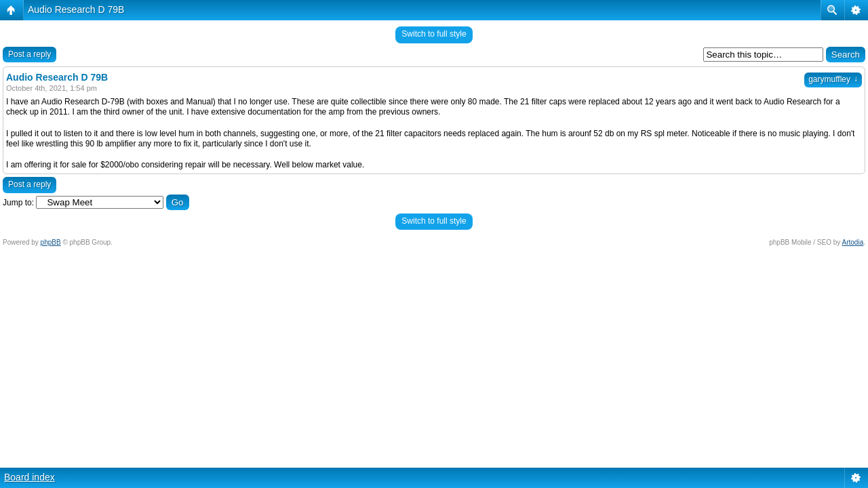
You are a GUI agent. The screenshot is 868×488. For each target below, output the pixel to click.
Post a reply (29, 54)
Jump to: (18, 203)
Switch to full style (434, 34)
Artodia (853, 242)
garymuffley (833, 79)
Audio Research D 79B (76, 9)
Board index (29, 477)
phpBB (51, 242)
